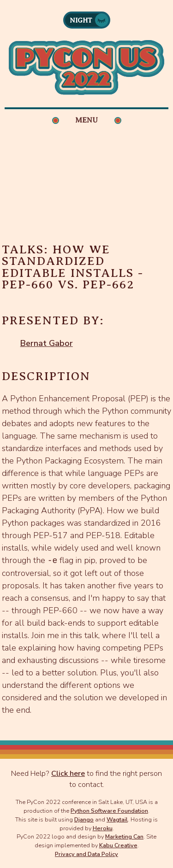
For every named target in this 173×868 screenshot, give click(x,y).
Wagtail (117, 819)
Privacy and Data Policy (86, 854)
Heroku (103, 828)
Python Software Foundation (109, 811)
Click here (68, 774)
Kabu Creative (118, 845)
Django (84, 819)
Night (81, 20)
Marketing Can (124, 836)
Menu (86, 120)
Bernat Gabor (47, 343)
